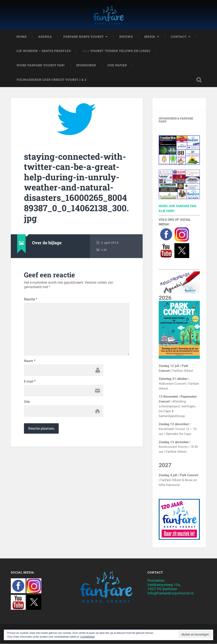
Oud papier (117, 65)
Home (22, 37)
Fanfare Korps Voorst (83, 37)
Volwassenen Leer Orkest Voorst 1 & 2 (51, 80)
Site (27, 402)
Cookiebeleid (87, 637)
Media (150, 37)
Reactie (31, 300)
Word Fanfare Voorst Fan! (41, 65)
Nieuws (126, 37)
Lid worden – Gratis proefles (44, 51)
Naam (30, 361)
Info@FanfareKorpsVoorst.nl (170, 593)
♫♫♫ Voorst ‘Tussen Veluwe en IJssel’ (117, 51)
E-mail (30, 382)
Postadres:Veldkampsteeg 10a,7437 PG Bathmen (164, 585)
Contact (179, 37)
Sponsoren (86, 65)
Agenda (45, 37)
